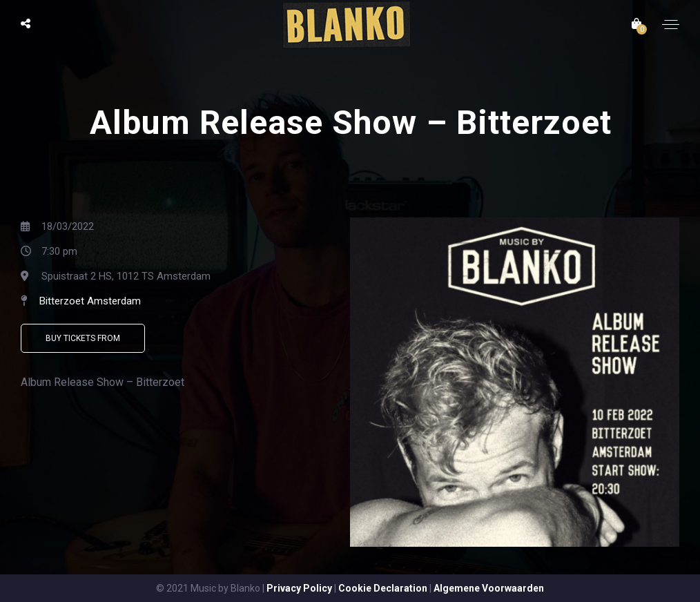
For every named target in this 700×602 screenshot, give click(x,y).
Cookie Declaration (383, 588)
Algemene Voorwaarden (489, 588)
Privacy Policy (299, 588)
